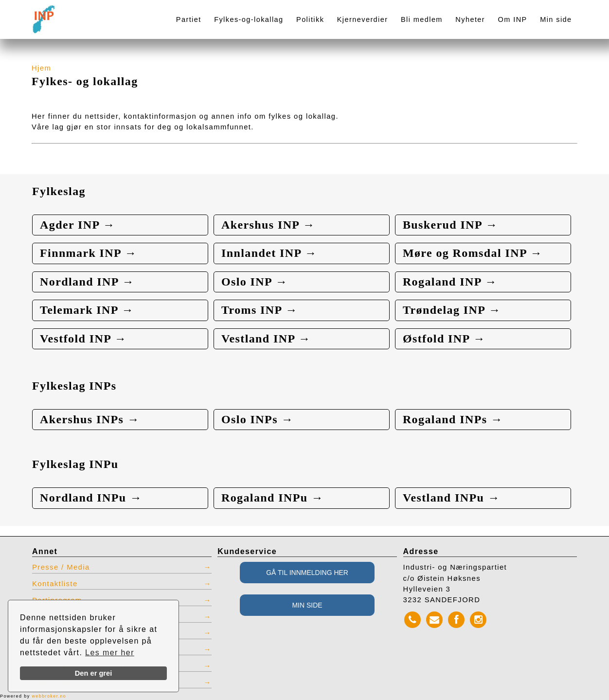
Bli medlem (422, 19)
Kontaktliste (55, 584)
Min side (556, 19)
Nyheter (470, 19)
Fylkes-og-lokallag (249, 19)
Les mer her (110, 653)
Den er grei (94, 673)
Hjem (41, 68)
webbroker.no (49, 696)
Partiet (189, 19)
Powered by (33, 696)
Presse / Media (61, 567)
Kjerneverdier (363, 19)
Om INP (513, 19)
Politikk (310, 19)
